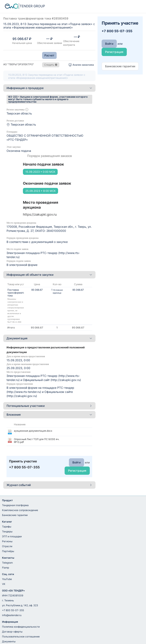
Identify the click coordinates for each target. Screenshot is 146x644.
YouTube (7, 579)
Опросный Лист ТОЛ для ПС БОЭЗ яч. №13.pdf (37, 441)
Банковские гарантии (15, 515)
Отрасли (7, 546)
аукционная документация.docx (33, 431)
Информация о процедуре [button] (49, 88)
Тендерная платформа (15, 505)
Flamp (6, 568)
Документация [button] (49, 338)
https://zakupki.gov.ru (40, 214)
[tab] (49, 88)
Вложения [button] (49, 415)
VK (4, 584)
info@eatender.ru (12, 615)
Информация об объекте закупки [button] (49, 275)
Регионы (7, 541)
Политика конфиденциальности (21, 627)
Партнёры (8, 551)
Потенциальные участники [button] (49, 406)
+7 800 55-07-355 (13, 610)
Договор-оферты (12, 632)
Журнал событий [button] (49, 485)
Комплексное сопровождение (20, 510)
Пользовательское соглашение (21, 637)
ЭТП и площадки (12, 536)
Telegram (7, 563)
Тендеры (7, 531)
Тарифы (7, 527)
